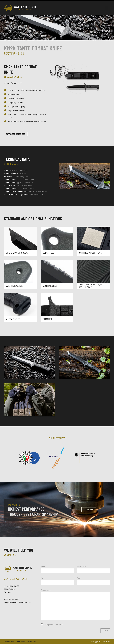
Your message (46, 590)
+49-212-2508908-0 (11, 599)
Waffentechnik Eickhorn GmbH (26, 641)
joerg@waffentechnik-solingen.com (17, 602)
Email (79, 578)
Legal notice (106, 641)
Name (43, 566)
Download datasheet (16, 134)
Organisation (82, 566)
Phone (43, 578)
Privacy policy (96, 641)
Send (105, 631)
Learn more (89, 510)
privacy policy (58, 624)
